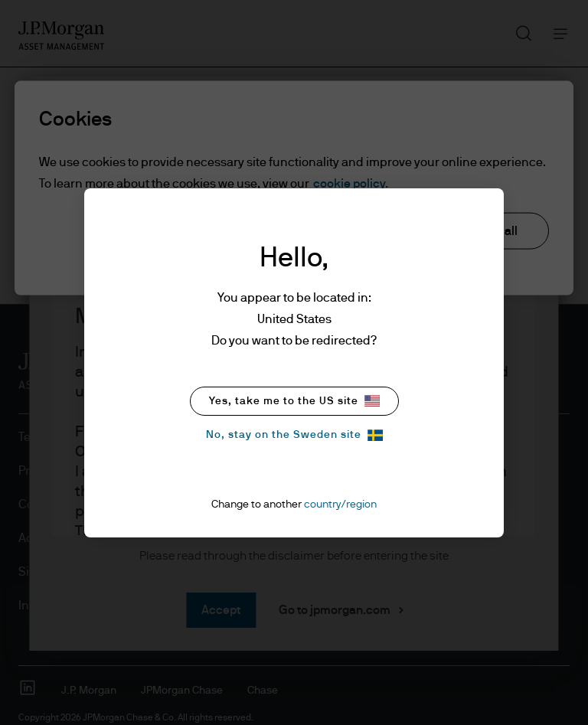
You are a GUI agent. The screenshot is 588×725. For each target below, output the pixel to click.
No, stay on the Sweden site (294, 435)
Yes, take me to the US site (294, 401)
